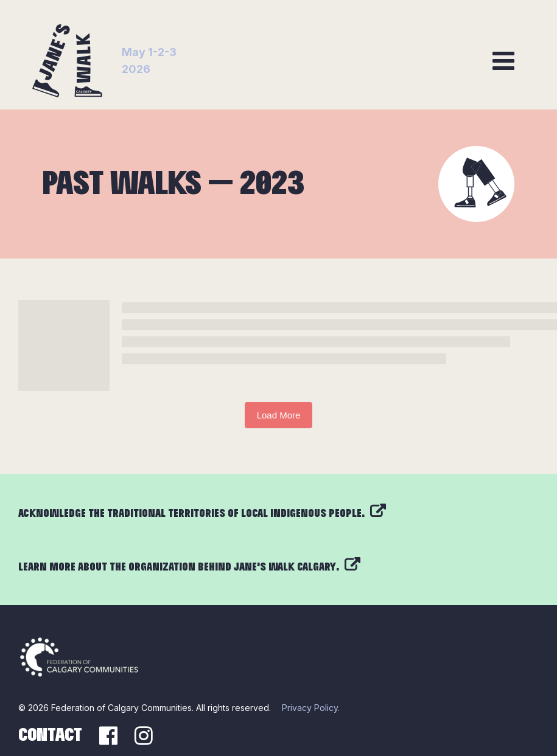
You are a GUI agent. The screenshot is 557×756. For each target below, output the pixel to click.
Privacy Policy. (311, 708)
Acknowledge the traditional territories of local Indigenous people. (202, 514)
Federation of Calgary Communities (121, 708)
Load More (279, 415)
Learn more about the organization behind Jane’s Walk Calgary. (189, 567)
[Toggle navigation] (503, 61)
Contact (50, 735)
